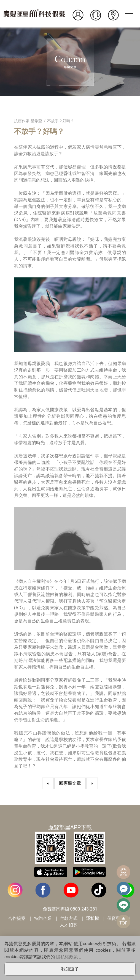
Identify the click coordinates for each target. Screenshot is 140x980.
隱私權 (92, 918)
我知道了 (70, 969)
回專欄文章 (70, 783)
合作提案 (17, 918)
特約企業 (43, 918)
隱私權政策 (67, 957)
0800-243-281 (84, 909)
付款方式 (69, 918)
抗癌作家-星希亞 (28, 121)
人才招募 (69, 925)
